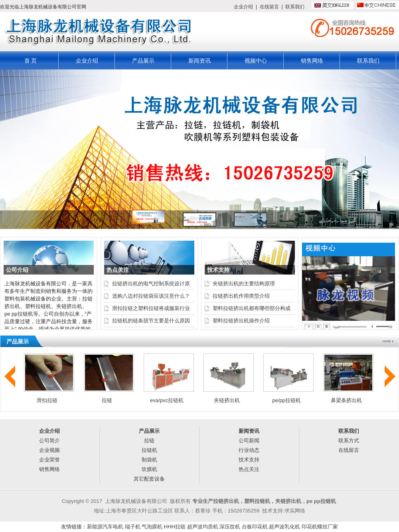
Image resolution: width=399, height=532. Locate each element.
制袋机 (149, 460)
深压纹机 (230, 527)
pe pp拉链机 (321, 501)
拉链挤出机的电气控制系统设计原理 (151, 285)
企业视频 (49, 450)
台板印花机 (255, 527)
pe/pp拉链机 (286, 400)
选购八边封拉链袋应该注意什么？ (151, 296)
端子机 (133, 527)
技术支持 (249, 460)
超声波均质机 (203, 527)
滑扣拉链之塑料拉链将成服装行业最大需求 (151, 310)
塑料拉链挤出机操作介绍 (241, 321)
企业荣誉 (49, 460)
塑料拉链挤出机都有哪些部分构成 (252, 308)
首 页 (31, 61)
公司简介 (49, 441)
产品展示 (143, 61)
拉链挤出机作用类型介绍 (241, 296)
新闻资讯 (199, 61)
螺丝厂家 (328, 527)
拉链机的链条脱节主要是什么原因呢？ (151, 322)
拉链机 (149, 450)
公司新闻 (249, 441)
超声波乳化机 (284, 527)
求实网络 (295, 511)
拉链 (107, 400)
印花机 (309, 527)
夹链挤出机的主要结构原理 (244, 284)
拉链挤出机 (226, 501)
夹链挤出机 (227, 400)
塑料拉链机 (257, 501)
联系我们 (295, 7)
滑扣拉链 (47, 400)
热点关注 (249, 469)
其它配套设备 (149, 479)
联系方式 (349, 441)
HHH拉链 (175, 527)
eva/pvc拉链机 (167, 400)
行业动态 (249, 450)
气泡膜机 (152, 527)
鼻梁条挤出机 (346, 400)
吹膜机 (149, 469)
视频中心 (256, 61)
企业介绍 (243, 7)
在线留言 (269, 7)
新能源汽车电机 (105, 527)
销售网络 (312, 61)
